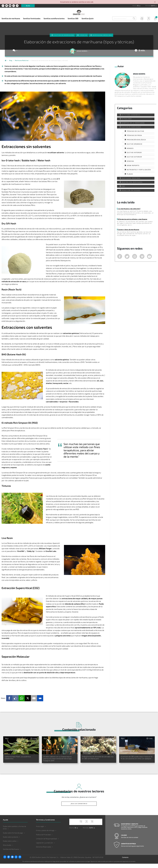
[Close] (155, 2)
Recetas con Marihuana (132, 182)
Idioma (134, 5)
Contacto (125, 862)
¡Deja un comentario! (79, 808)
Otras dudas (7, 849)
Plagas (130, 174)
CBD (123, 186)
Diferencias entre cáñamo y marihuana (132, 219)
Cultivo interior (134, 152)
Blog (28, 6)
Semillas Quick (88, 18)
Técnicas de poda (134, 135)
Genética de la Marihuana (133, 123)
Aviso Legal (40, 831)
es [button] (138, 6)
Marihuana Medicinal (103, 35)
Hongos (130, 148)
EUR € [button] (153, 6)
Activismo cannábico (131, 115)
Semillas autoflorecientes (54, 18)
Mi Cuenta (147, 19)
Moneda (148, 5)
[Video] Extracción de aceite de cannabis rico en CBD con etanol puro (97, 759)
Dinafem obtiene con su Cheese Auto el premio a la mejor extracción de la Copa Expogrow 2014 (59, 761)
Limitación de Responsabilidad (46, 843)
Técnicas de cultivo (135, 131)
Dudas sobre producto (11, 841)
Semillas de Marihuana (11, 853)
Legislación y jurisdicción (44, 847)
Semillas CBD (73, 18)
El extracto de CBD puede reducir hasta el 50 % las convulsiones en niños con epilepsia (137, 759)
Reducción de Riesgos (131, 190)
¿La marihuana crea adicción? (129, 209)
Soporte (140, 19)
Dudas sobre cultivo (10, 845)
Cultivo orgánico (135, 144)
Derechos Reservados (44, 851)
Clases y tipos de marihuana (128, 229)
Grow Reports (133, 165)
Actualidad (127, 119)
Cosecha (83, 35)
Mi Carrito (154, 19)
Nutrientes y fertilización (139, 170)
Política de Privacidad (43, 839)
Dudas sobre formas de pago (13, 837)
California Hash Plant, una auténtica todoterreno (17, 758)
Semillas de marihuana (11, 18)
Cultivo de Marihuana (64, 35)
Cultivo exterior (134, 157)
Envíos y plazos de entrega (45, 835)
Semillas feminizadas (32, 18)
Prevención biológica (136, 140)
